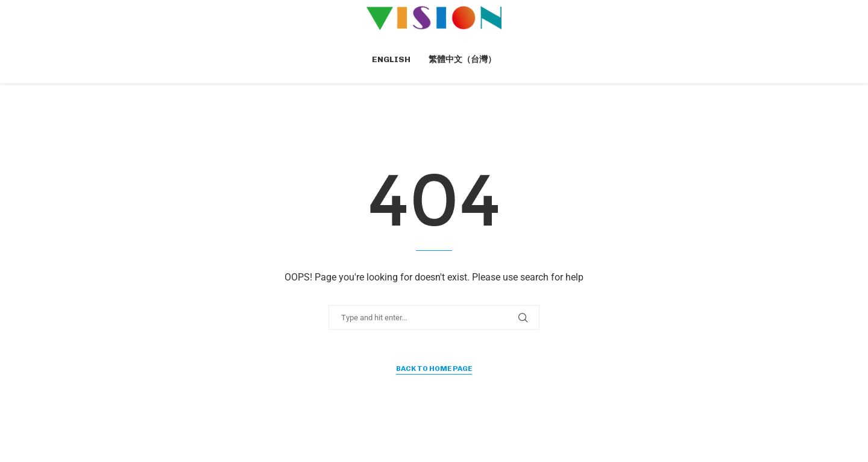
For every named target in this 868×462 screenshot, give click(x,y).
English (391, 59)
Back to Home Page (434, 369)
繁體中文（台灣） (462, 59)
